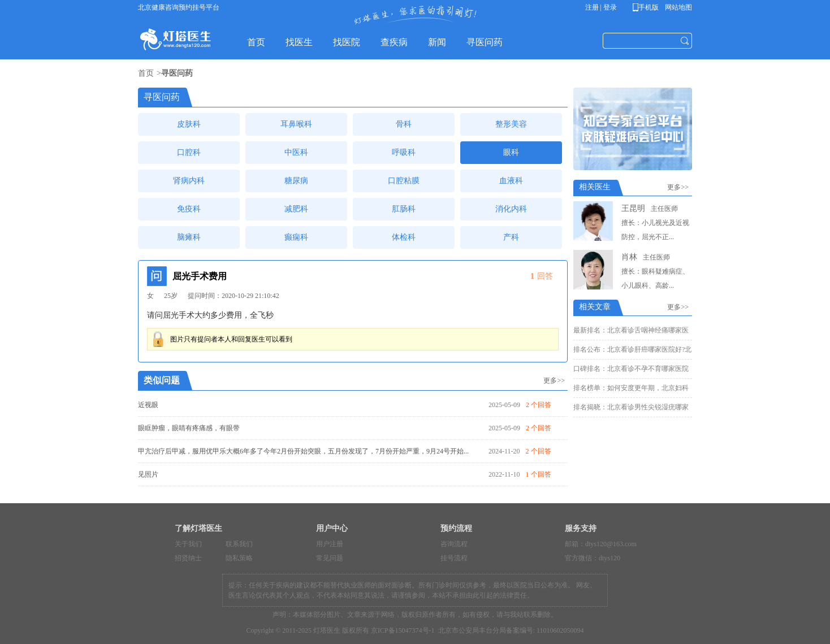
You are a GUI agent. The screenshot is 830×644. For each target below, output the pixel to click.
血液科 (511, 181)
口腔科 (189, 152)
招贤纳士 (188, 558)
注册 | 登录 (601, 7)
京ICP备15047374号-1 (403, 630)
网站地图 (678, 7)
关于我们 (188, 544)
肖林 (629, 257)
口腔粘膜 (404, 181)
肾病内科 (189, 181)
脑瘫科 (189, 237)
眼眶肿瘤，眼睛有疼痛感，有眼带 (189, 428)
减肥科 (296, 209)
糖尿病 (296, 181)
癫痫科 (296, 237)
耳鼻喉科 (296, 124)
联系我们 (239, 544)
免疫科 (189, 209)
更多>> (554, 381)
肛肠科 (404, 209)
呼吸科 (404, 152)
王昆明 (633, 208)
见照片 (148, 474)
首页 (146, 73)
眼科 (511, 152)
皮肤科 (189, 124)
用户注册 (330, 544)
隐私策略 (239, 558)
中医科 (296, 152)
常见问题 (330, 558)
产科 (511, 237)
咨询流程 (454, 544)
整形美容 (511, 124)
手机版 (648, 7)
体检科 (404, 237)
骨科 (404, 124)
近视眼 (148, 405)
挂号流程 (454, 558)
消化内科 (511, 209)
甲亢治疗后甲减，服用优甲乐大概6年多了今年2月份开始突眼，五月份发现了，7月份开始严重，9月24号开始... (303, 451)
